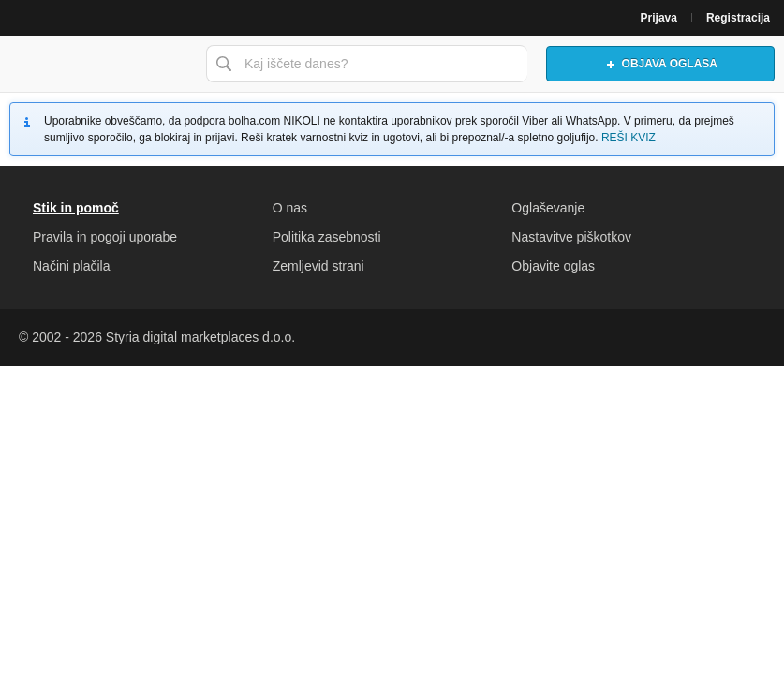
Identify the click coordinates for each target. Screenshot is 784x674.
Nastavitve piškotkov (571, 237)
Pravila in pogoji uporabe (105, 237)
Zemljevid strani (318, 266)
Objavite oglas (553, 266)
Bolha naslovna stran (98, 64)
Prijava (659, 18)
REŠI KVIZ (629, 138)
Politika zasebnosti (327, 237)
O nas (290, 208)
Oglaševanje (548, 208)
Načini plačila (71, 266)
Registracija (738, 18)
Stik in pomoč (76, 208)
